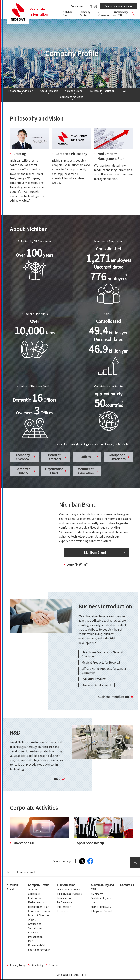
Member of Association (86, 471)
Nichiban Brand (74, 91)
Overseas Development (97, 685)
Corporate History (23, 471)
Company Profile (39, 885)
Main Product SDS (101, 907)
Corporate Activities (72, 97)
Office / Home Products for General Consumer (104, 671)
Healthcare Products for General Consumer (102, 654)
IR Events (62, 911)
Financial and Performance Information (64, 902)
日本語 (93, 6)
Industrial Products (94, 679)
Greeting (33, 889)
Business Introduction (102, 91)
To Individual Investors (70, 894)
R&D (124, 91)
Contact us (77, 6)
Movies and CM (36, 945)
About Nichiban (49, 91)
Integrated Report (101, 911)
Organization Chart (54, 471)
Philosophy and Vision (21, 91)
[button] (87, 14)
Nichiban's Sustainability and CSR (101, 898)
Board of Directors (54, 457)
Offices (86, 457)
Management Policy (68, 889)
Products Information (118, 6)
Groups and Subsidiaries (117, 457)
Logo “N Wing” (77, 564)
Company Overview (23, 457)
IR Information (66, 885)
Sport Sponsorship (39, 950)
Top (9, 872)
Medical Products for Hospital (101, 662)
